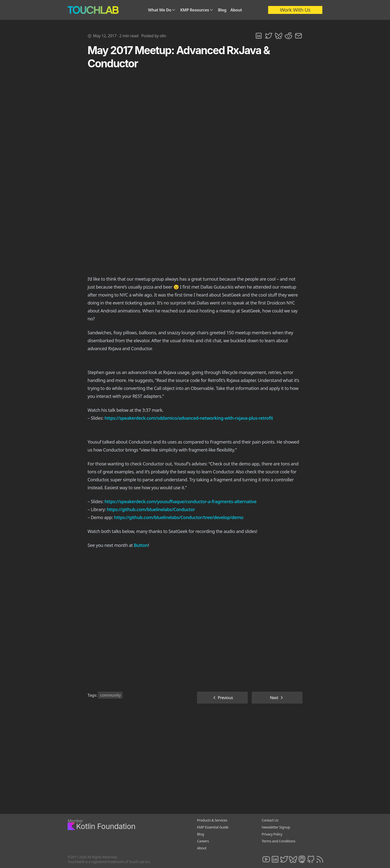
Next (277, 698)
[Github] (311, 859)
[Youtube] (266, 859)
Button (141, 545)
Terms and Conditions (278, 841)
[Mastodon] (302, 859)
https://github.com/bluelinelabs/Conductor (151, 509)
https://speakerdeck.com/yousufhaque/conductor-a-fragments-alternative (180, 501)
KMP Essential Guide (213, 827)
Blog (222, 10)
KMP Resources (197, 10)
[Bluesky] (293, 859)
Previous (222, 698)
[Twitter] (284, 859)
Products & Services (212, 820)
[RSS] (320, 859)
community (110, 695)
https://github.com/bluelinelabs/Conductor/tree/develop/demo (179, 517)
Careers (203, 841)
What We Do (162, 10)
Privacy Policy (272, 834)
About (236, 10)
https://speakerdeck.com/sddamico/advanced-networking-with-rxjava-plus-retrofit (189, 418)
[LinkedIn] (275, 859)
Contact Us (270, 820)
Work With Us (295, 10)
